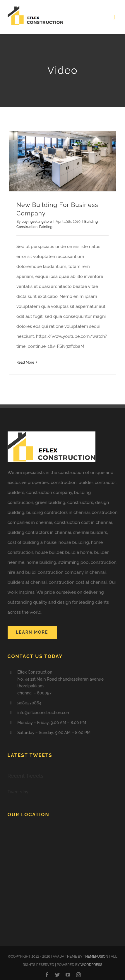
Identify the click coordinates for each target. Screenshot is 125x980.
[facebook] (47, 975)
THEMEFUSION (96, 957)
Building (91, 222)
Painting (46, 227)
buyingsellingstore (37, 222)
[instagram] (78, 975)
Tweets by (18, 792)
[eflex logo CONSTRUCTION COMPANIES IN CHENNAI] (35, 8)
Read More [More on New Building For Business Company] (25, 362)
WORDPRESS (91, 965)
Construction (27, 227)
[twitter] (57, 975)
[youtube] (68, 975)
